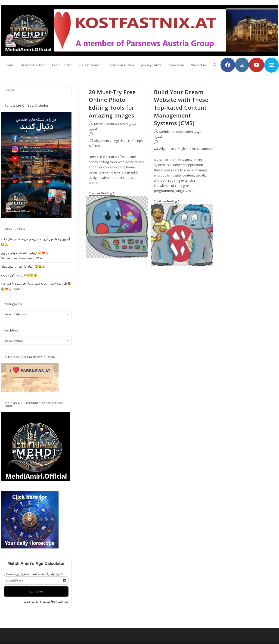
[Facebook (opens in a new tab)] (228, 65)
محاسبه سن (36, 591)
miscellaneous (203, 149)
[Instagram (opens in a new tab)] (242, 65)
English (118, 141)
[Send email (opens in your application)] (271, 65)
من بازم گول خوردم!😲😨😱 (19, 275)
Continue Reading (102, 194)
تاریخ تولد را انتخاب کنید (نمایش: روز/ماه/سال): (33, 574)
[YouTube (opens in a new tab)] (257, 65)
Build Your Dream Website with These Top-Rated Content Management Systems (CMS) (181, 107)
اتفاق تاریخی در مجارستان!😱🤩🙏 (23, 266)
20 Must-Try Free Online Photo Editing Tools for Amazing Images (112, 104)
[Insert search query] (36, 90)
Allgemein (102, 141)
